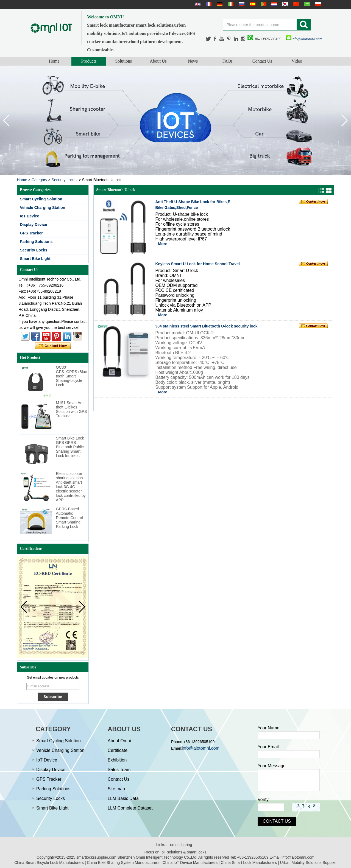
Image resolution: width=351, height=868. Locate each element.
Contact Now (53, 346)
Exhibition (117, 760)
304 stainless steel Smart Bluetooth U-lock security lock (207, 326)
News (193, 61)
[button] (345, 121)
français (208, 4)
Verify (263, 800)
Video (297, 61)
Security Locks (64, 180)
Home (54, 61)
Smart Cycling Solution (41, 199)
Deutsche (219, 4)
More (163, 244)
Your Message (272, 766)
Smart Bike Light (35, 259)
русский (241, 4)
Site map (116, 789)
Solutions (123, 61)
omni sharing (181, 845)
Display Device (34, 225)
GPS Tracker (31, 233)
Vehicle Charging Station (43, 208)
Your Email (268, 747)
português (263, 4)
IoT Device (30, 216)
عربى (307, 4)
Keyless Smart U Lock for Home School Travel (198, 264)
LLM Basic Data (123, 798)
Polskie (317, 4)
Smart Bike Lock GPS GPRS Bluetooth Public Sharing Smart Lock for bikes (70, 447)
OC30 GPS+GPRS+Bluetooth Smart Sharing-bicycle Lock (72, 376)
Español (252, 4)
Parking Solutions (36, 242)
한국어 (285, 4)
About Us (158, 61)
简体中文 (296, 4)
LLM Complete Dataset (130, 808)
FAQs (228, 61)
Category (39, 180)
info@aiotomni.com (304, 39)
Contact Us (262, 61)
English (197, 4)
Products (89, 61)
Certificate (118, 750)
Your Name (268, 728)
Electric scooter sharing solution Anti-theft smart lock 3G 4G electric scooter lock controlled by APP (71, 487)
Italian (230, 4)
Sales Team (119, 770)
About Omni (119, 741)
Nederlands (274, 4)
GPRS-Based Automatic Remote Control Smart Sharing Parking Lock (69, 518)
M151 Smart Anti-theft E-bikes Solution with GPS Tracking (72, 409)
